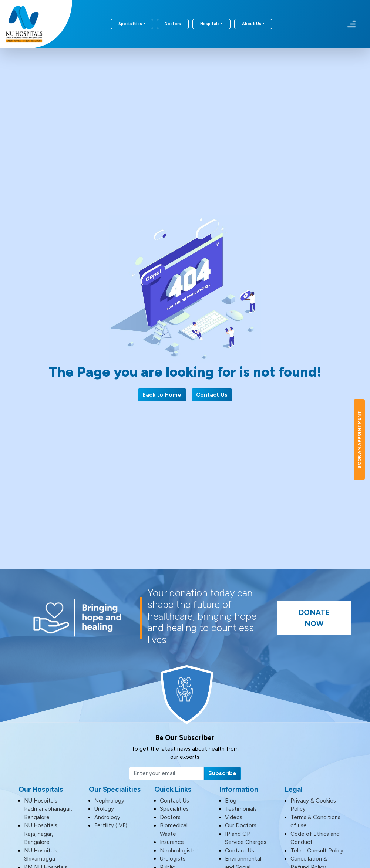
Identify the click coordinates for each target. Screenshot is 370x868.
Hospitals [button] (210, 24)
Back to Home (162, 395)
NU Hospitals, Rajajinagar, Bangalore (41, 834)
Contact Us (212, 395)
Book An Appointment (359, 440)
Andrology (107, 817)
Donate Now (314, 618)
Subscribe (222, 773)
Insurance (172, 842)
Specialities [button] (130, 24)
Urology (104, 809)
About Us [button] (252, 24)
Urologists (173, 859)
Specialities (174, 809)
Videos (234, 817)
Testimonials (241, 809)
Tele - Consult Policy (317, 851)
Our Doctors (241, 825)
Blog (231, 801)
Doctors (173, 24)
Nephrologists (178, 851)
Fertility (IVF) (111, 825)
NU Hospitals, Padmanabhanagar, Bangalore (48, 809)
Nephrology (109, 801)
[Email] (166, 774)
